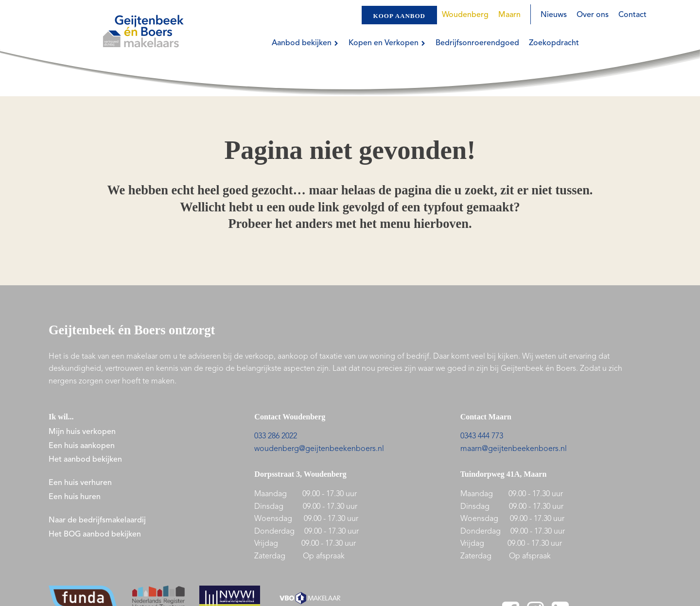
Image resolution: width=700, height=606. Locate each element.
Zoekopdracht (554, 43)
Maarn (509, 15)
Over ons (593, 15)
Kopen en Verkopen (387, 43)
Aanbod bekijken (305, 43)
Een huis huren (75, 497)
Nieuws (554, 15)
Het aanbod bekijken (85, 460)
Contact (632, 15)
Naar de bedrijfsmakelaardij (97, 520)
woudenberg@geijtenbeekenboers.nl (319, 449)
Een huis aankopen (82, 446)
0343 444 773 (482, 436)
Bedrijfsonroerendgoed (477, 43)
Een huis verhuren (81, 483)
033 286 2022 (276, 436)
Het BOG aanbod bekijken (95, 535)
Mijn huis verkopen (82, 432)
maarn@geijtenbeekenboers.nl (514, 449)
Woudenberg (465, 15)
